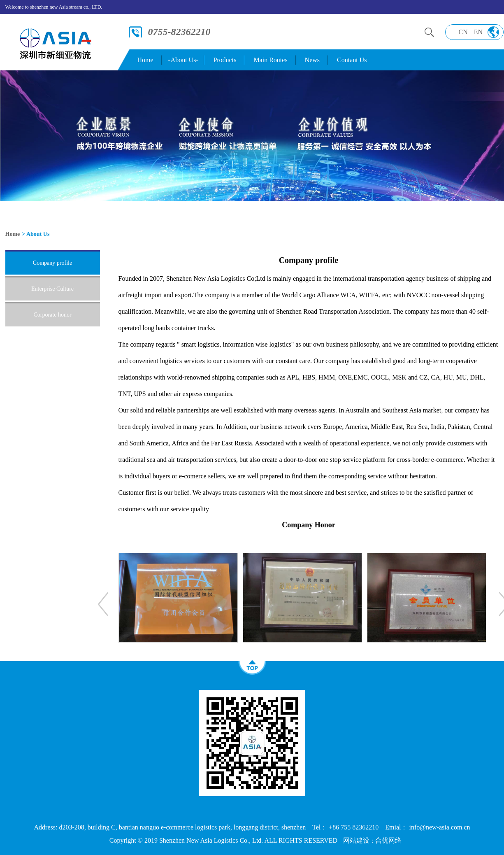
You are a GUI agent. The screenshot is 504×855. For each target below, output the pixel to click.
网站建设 (356, 840)
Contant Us (352, 60)
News (312, 60)
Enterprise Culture (52, 289)
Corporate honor (52, 315)
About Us (183, 60)
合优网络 (388, 840)
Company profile (52, 263)
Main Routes (270, 60)
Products (225, 60)
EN (478, 32)
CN (463, 32)
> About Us (36, 234)
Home (145, 60)
